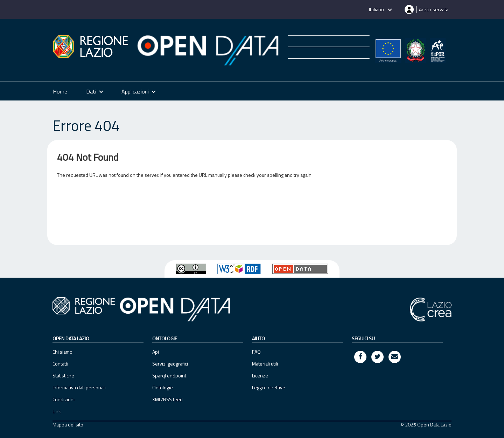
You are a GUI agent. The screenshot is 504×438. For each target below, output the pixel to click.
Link (57, 411)
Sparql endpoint (169, 376)
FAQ (256, 352)
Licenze (260, 376)
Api (156, 352)
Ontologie (163, 387)
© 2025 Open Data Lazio (426, 425)
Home (60, 91)
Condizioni (64, 399)
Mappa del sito (68, 425)
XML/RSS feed (167, 399)
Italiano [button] (377, 9)
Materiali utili (265, 364)
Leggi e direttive (269, 387)
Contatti (60, 364)
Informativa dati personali (79, 387)
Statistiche (63, 376)
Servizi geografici (170, 364)
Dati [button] (91, 91)
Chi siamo (62, 352)
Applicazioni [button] (135, 91)
